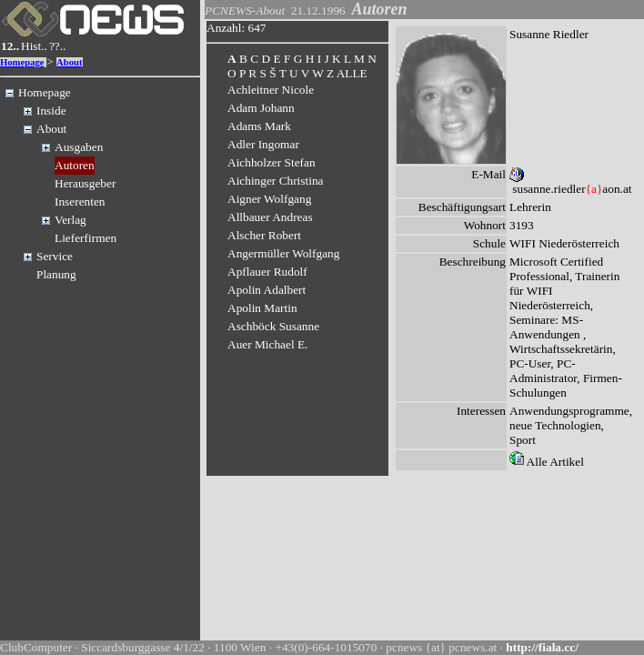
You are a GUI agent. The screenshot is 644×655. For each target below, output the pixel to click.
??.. (58, 46)
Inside (51, 111)
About (69, 62)
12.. (10, 46)
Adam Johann (261, 108)
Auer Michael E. (267, 344)
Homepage (22, 62)
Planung (56, 274)
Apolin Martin (262, 308)
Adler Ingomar (263, 144)
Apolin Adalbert (267, 290)
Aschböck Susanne (273, 326)
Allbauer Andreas (270, 217)
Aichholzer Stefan (272, 162)
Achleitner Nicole (271, 90)
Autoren (75, 165)
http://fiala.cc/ (542, 647)
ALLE (352, 73)
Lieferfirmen (86, 238)
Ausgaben (79, 147)
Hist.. (34, 46)
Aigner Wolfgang (269, 199)
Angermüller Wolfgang (283, 253)
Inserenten (80, 202)
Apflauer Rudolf (267, 272)
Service (55, 256)
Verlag (70, 220)
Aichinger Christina (276, 181)
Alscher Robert (264, 235)
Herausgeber (85, 183)
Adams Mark (259, 126)
